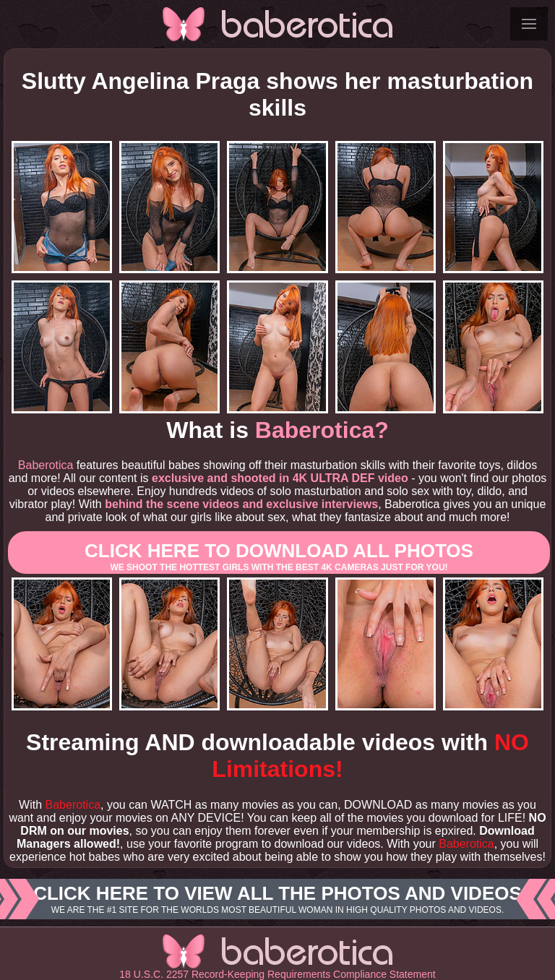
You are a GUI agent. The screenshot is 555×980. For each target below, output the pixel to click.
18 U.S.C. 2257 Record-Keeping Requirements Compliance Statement (277, 974)
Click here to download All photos (279, 556)
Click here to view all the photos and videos (277, 899)
